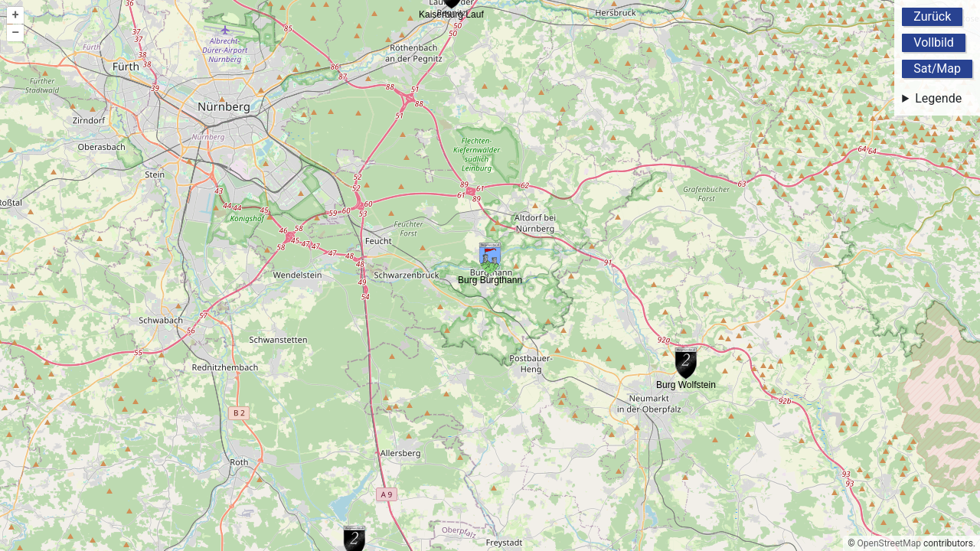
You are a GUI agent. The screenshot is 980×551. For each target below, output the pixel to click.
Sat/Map (937, 68)
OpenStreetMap (889, 543)
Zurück (932, 16)
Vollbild (934, 42)
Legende (938, 98)
